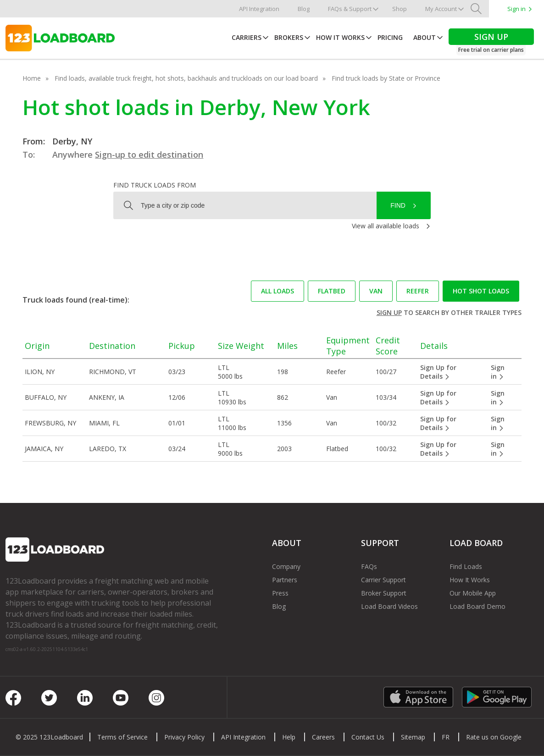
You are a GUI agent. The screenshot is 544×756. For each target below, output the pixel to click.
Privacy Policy (184, 737)
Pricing (390, 37)
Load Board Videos (389, 606)
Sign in (516, 9)
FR (446, 737)
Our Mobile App (473, 593)
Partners (285, 580)
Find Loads (466, 566)
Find (398, 205)
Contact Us (368, 737)
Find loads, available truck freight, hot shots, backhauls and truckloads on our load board (186, 78)
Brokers (289, 37)
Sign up (389, 312)
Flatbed (332, 291)
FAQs (369, 566)
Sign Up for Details (438, 372)
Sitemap (413, 737)
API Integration (259, 9)
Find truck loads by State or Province (386, 78)
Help (289, 737)
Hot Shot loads (481, 291)
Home (32, 78)
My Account (441, 9)
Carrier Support (383, 580)
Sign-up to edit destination (149, 155)
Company (286, 566)
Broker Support (384, 593)
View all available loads (386, 226)
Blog (304, 9)
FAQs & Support (350, 9)
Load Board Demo (477, 606)
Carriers (247, 37)
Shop (400, 9)
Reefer (418, 291)
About (425, 37)
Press (280, 593)
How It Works (340, 37)
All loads (278, 291)
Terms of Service (122, 737)
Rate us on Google (494, 737)
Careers (323, 737)
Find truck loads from (155, 185)
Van (376, 291)
